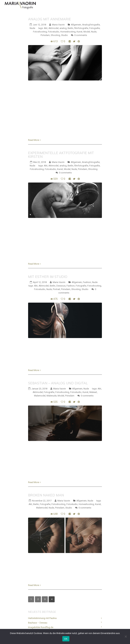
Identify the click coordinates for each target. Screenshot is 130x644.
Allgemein (76, 25)
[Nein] (126, 636)
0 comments (81, 35)
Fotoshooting (40, 32)
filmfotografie (81, 28)
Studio (64, 35)
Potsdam (45, 35)
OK (66, 639)
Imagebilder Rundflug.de (41, 627)
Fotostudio (54, 32)
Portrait (56, 289)
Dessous (61, 286)
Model (87, 32)
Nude (32, 28)
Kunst (79, 32)
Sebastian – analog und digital (58, 383)
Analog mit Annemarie (50, 19)
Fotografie (95, 28)
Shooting (55, 35)
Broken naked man (46, 495)
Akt (46, 28)
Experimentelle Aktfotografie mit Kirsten (61, 155)
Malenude (52, 396)
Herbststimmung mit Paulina (42, 618)
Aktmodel (53, 28)
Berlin (70, 28)
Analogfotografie (91, 25)
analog (63, 28)
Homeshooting (68, 32)
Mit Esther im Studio (48, 277)
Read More (34, 140)
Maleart (93, 392)
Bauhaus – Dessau (38, 623)
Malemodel (40, 396)
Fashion (87, 282)
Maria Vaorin (58, 25)
